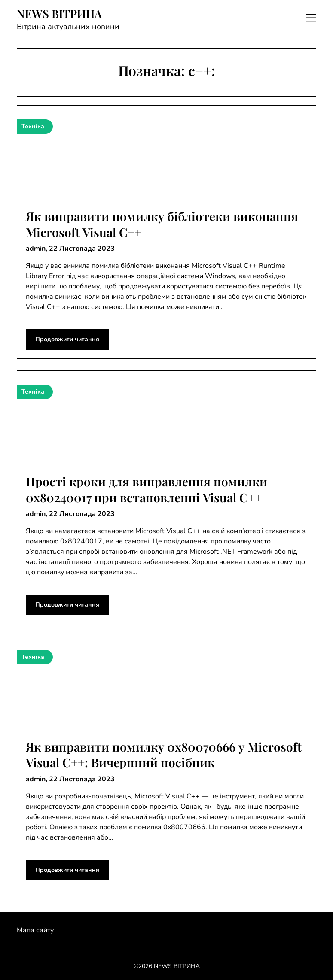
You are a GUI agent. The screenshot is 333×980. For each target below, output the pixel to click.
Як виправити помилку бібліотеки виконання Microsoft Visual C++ (162, 224)
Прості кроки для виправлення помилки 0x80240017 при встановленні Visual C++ (147, 489)
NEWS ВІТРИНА (59, 14)
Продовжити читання (67, 339)
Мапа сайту (35, 930)
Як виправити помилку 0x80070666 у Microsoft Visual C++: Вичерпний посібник (164, 754)
